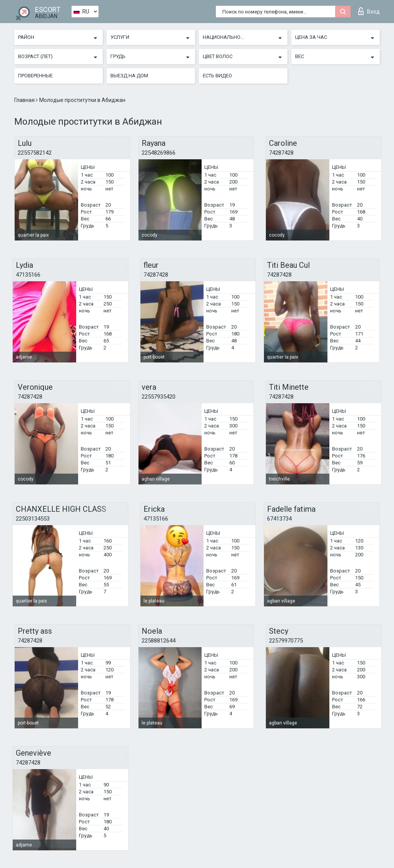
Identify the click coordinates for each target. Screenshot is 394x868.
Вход (369, 11)
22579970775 (286, 641)
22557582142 (35, 153)
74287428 (281, 153)
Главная (25, 100)
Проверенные (35, 76)
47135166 (28, 275)
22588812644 (159, 641)
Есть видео (217, 76)
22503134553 (33, 519)
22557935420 (159, 397)
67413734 (279, 519)
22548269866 (159, 153)
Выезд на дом (129, 76)
